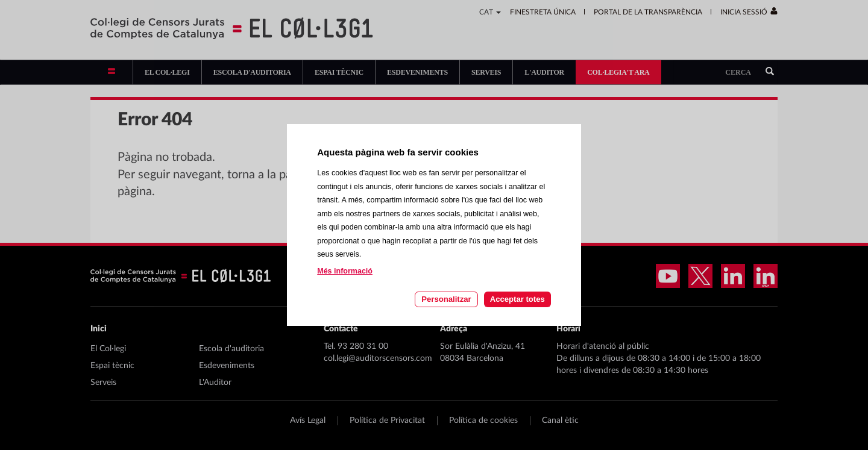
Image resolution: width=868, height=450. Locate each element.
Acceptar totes (517, 299)
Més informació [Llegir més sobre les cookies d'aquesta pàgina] (345, 271)
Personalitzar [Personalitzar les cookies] (446, 299)
